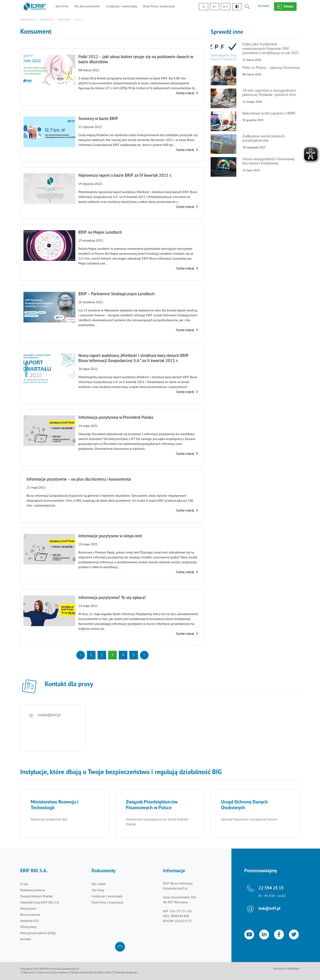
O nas (24, 884)
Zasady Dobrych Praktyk (37, 897)
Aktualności (47, 20)
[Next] (144, 655)
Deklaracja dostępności (126, 973)
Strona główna (28, 20)
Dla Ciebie (99, 884)
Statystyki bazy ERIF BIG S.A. (40, 903)
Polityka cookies (79, 973)
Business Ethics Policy (101, 973)
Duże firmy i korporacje (159, 7)
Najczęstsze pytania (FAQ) (38, 933)
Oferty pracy (28, 927)
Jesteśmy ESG (29, 921)
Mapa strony (29, 973)
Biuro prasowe (30, 915)
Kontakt (264, 6)
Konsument (64, 20)
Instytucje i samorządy (122, 7)
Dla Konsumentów (87, 7)
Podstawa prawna (33, 890)
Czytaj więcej (187, 93)
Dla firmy (62, 7)
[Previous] (81, 655)
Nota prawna (44, 973)
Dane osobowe (60, 973)
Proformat (293, 969)
